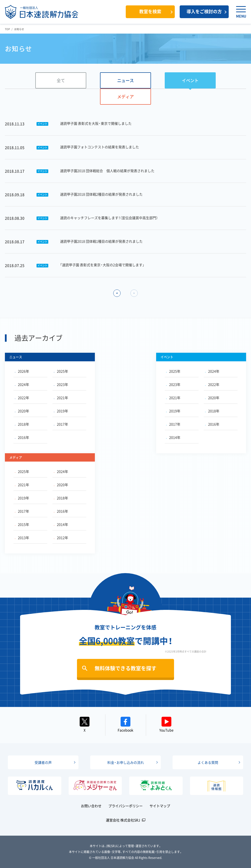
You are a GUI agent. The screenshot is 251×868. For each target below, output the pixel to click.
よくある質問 (208, 762)
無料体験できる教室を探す (125, 668)
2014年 (173, 437)
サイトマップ (160, 806)
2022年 (22, 398)
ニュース (125, 80)
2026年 (22, 371)
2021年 (61, 398)
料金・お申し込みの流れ (126, 762)
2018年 (22, 424)
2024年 (22, 384)
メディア (125, 96)
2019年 (61, 411)
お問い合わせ (91, 806)
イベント (190, 80)
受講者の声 (43, 762)
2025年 (61, 371)
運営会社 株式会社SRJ (123, 820)
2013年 (22, 538)
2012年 (61, 538)
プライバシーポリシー (125, 806)
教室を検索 (150, 11)
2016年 (22, 437)
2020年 (22, 411)
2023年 (61, 384)
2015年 (22, 524)
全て (61, 80)
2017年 (61, 424)
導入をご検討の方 (204, 11)
